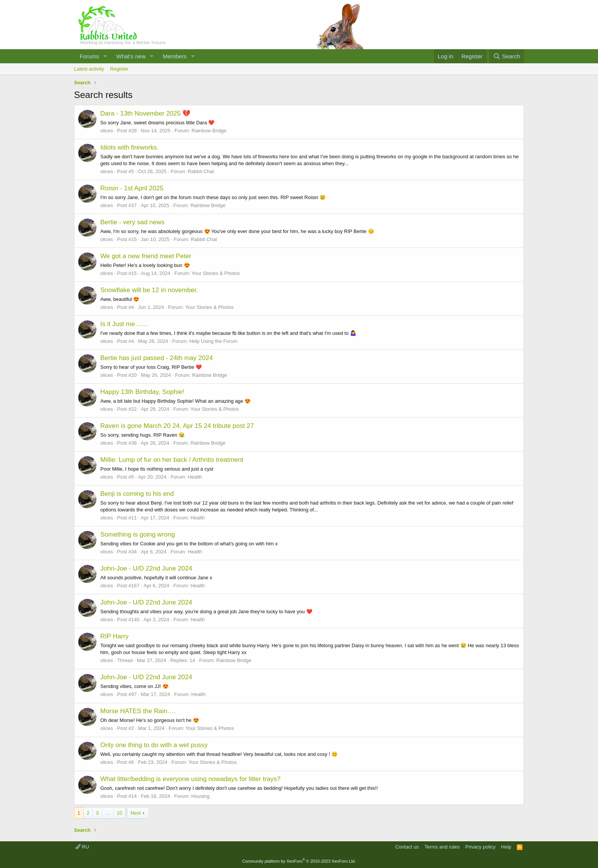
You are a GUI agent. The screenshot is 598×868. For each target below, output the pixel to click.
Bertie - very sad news (132, 222)
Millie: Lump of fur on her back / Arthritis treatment (172, 460)
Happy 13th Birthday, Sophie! (142, 392)
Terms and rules (442, 847)
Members (175, 56)
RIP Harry (114, 636)
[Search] (507, 56)
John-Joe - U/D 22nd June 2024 (146, 568)
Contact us (407, 847)
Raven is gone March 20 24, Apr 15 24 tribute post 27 (177, 426)
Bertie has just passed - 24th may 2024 (157, 358)
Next (136, 813)
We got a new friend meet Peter (146, 256)
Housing (201, 796)
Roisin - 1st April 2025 (132, 188)
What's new (131, 56)
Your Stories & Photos (216, 273)
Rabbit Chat (201, 171)
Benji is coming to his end (137, 494)
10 (119, 813)
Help (506, 847)
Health (195, 477)
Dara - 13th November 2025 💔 (145, 113)
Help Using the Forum (214, 341)
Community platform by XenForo (299, 861)
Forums (89, 56)
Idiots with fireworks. (129, 147)
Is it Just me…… (124, 324)
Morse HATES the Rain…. (138, 711)
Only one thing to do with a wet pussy (154, 745)
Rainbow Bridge (209, 131)
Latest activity (89, 69)
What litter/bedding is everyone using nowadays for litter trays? (190, 779)
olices (107, 131)
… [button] (108, 813)
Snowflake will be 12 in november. (149, 290)
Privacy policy (480, 847)
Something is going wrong (138, 534)
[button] (105, 56)
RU (82, 847)
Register (119, 69)
